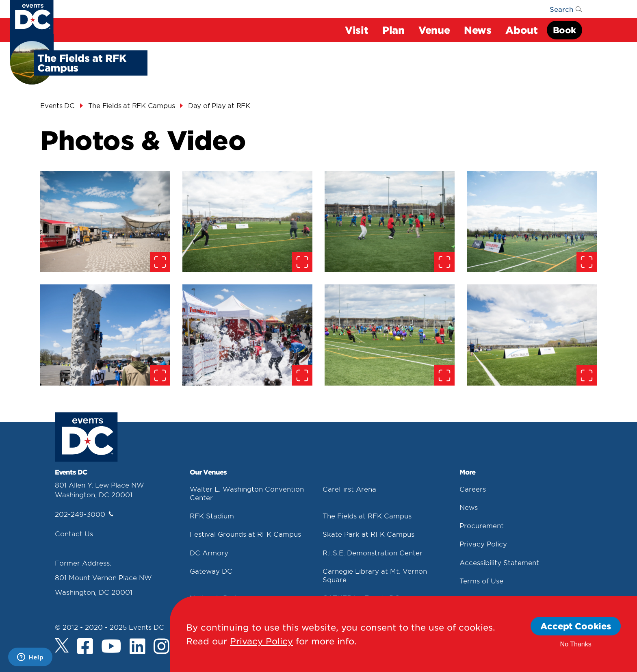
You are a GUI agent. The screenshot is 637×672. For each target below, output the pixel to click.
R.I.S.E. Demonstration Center (373, 553)
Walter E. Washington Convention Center (247, 493)
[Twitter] (62, 645)
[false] (105, 222)
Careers (473, 489)
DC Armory (209, 553)
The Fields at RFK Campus (367, 516)
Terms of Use (481, 581)
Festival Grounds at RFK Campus (245, 534)
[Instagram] (161, 647)
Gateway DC (211, 571)
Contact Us (74, 533)
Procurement (482, 525)
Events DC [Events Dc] (57, 105)
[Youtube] (111, 647)
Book (564, 30)
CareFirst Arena (349, 489)
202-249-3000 (84, 514)
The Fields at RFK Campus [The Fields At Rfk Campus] (132, 105)
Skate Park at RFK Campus (368, 534)
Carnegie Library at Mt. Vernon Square (375, 575)
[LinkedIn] (138, 647)
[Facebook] (85, 647)
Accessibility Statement (499, 562)
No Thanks (576, 644)
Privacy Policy (483, 544)
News (469, 507)
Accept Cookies (576, 626)
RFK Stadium (212, 516)
